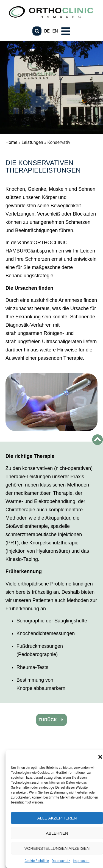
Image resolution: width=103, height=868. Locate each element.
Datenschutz (61, 861)
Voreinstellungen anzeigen (57, 848)
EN (55, 31)
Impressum (81, 861)
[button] (100, 757)
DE (47, 31)
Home (11, 142)
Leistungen (32, 142)
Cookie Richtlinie (37, 861)
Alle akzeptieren (57, 818)
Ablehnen (57, 833)
